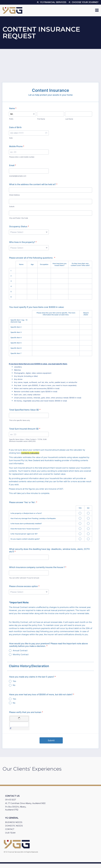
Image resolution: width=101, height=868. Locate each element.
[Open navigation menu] (97, 11)
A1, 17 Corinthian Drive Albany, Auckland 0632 (25, 803)
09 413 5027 (11, 800)
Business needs (14, 822)
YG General (12, 818)
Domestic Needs (14, 826)
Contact (10, 829)
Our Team (10, 833)
